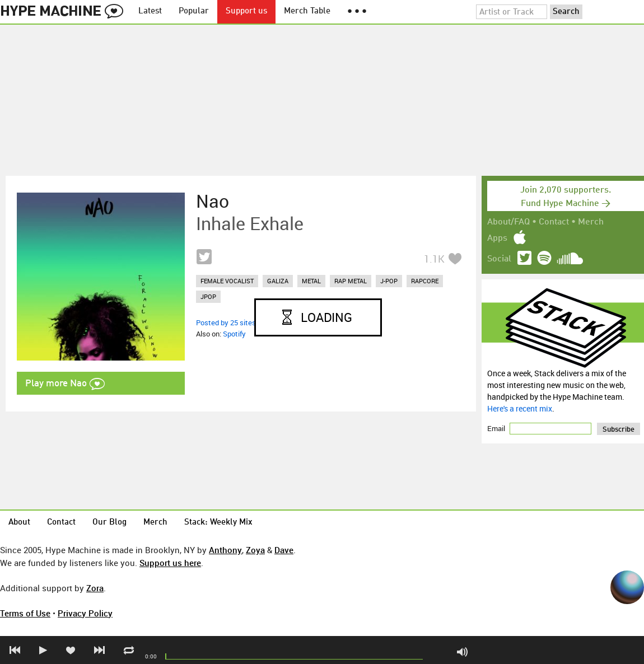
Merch (591, 222)
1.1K (434, 259)
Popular (194, 11)
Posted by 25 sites (226, 322)
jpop (208, 296)
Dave (284, 550)
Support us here (170, 563)
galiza (278, 281)
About (19, 523)
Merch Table (307, 11)
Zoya (255, 550)
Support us (246, 11)
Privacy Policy (85, 613)
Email (497, 428)
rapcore (425, 281)
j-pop (389, 281)
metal (311, 281)
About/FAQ (508, 222)
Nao (213, 201)
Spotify (234, 334)
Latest (150, 11)
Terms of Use (25, 613)
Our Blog (109, 523)
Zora (95, 588)
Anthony (225, 550)
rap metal (351, 281)
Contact (554, 222)
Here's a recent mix (520, 408)
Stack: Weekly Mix (218, 523)
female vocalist (227, 281)
